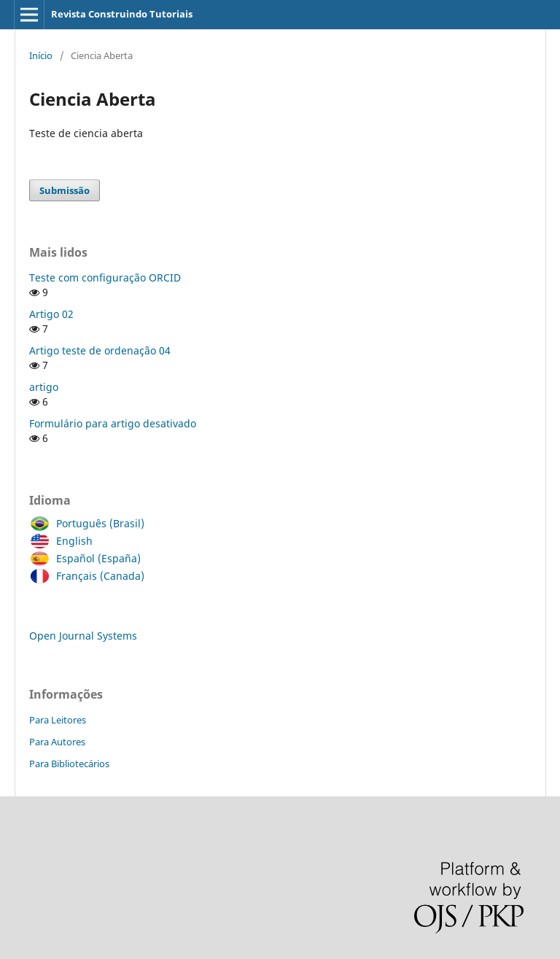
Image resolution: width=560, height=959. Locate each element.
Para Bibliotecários (69, 764)
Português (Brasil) (97, 524)
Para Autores (57, 742)
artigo (44, 387)
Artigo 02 (51, 314)
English (71, 541)
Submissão (65, 190)
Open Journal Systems (83, 636)
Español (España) (95, 559)
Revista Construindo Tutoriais (122, 14)
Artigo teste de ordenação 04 (100, 350)
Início (41, 55)
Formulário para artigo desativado (113, 423)
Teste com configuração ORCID (105, 277)
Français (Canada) (97, 576)
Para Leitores (58, 720)
